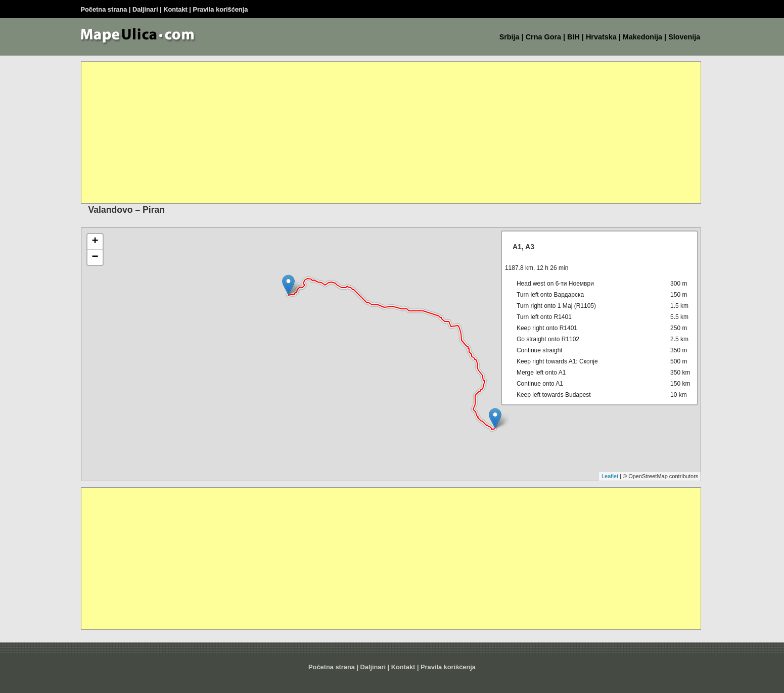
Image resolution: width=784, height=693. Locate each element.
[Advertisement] (385, 132)
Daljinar (144, 9)
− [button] (95, 257)
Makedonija (642, 37)
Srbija (510, 37)
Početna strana (104, 9)
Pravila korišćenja (221, 9)
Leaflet (610, 476)
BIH (573, 37)
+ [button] (95, 242)
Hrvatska (601, 37)
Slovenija (684, 37)
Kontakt (175, 9)
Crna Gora (543, 37)
